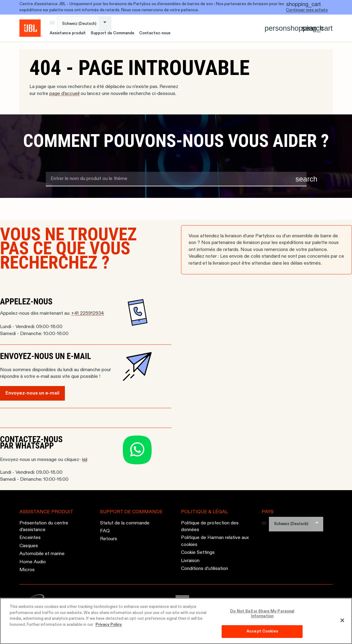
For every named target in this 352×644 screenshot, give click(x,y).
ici (85, 460)
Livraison (190, 561)
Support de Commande (112, 33)
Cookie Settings (198, 553)
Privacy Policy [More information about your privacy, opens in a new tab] (109, 625)
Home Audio (33, 562)
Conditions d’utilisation (204, 569)
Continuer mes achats (307, 10)
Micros (27, 570)
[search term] (176, 179)
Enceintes (30, 538)
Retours (109, 539)
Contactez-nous (155, 33)
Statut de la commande (125, 523)
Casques (29, 546)
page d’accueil (64, 94)
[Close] (342, 620)
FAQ (105, 531)
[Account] (276, 28)
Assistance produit (68, 33)
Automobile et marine (42, 554)
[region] (176, 621)
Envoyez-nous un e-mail (32, 393)
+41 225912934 (88, 314)
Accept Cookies (262, 631)
